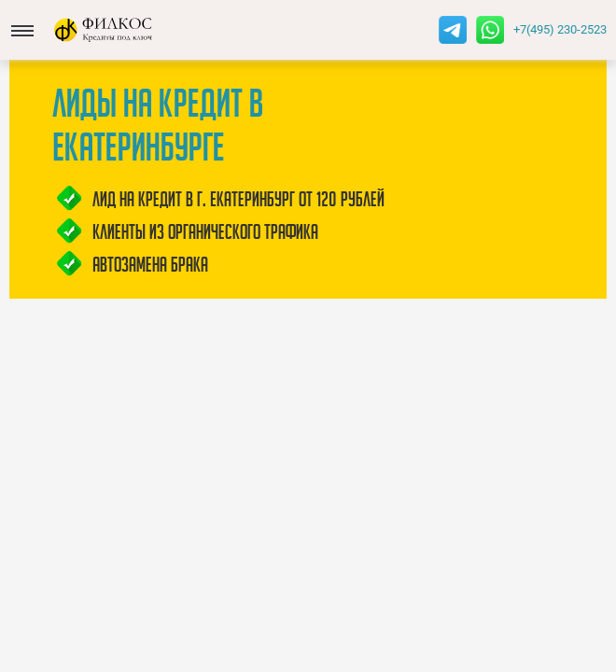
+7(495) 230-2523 (560, 29)
